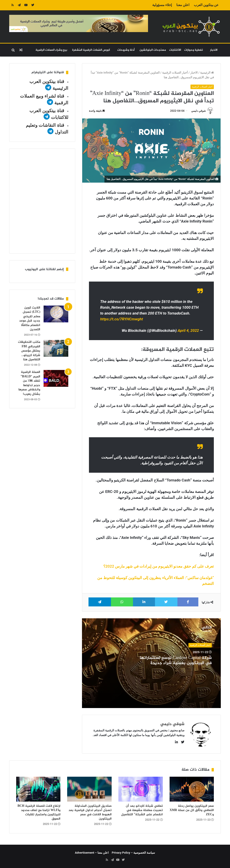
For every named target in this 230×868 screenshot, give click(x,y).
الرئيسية (207, 73)
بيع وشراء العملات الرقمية (51, 50)
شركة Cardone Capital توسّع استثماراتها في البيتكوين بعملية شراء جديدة (176, 660)
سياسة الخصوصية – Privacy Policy (134, 853)
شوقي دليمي (198, 111)
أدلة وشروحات (126, 50)
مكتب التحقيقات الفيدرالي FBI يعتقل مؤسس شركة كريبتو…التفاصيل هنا (29, 351)
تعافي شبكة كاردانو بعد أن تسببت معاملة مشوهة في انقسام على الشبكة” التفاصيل (142, 810)
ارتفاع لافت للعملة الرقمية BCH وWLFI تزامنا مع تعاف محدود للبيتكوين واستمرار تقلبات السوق (39, 812)
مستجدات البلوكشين (153, 50)
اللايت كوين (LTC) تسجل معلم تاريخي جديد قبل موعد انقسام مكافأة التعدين (30, 319)
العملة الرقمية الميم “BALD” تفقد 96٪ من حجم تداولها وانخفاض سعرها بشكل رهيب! (29, 383)
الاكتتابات (175, 50)
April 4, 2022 (188, 330)
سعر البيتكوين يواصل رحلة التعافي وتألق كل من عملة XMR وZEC (192, 810)
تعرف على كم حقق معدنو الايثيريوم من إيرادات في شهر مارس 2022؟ (159, 566)
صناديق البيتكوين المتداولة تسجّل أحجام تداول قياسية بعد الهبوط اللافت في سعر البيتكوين (90, 812)
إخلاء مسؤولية (162, 5)
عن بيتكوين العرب (206, 5)
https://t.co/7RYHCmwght (122, 319)
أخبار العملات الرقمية (175, 73)
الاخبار (214, 50)
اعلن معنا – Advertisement (92, 853)
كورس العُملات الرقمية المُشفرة (91, 50)
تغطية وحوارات (194, 50)
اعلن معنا (183, 5)
